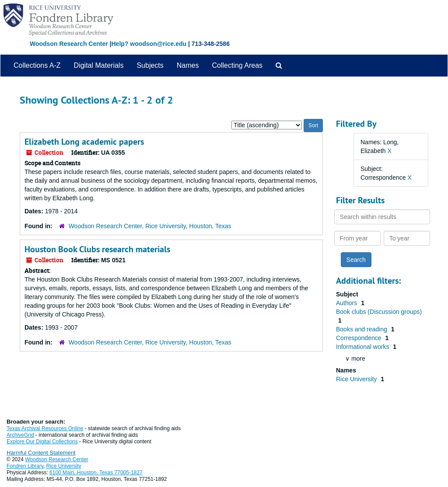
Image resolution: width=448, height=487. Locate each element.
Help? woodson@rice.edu (149, 44)
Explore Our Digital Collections (42, 442)
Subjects (150, 65)
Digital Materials (99, 65)
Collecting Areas (237, 65)
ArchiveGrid (20, 435)
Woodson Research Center (69, 44)
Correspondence (359, 338)
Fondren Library (25, 466)
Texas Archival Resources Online (45, 428)
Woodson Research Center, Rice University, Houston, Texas (150, 226)
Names (188, 65)
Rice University (357, 379)
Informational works (363, 347)
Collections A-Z (37, 65)
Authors (347, 303)
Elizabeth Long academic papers (84, 142)
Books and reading (362, 329)
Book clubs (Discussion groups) (379, 312)
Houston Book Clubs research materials (97, 249)
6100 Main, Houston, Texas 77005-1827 (96, 473)
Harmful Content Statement (41, 453)
